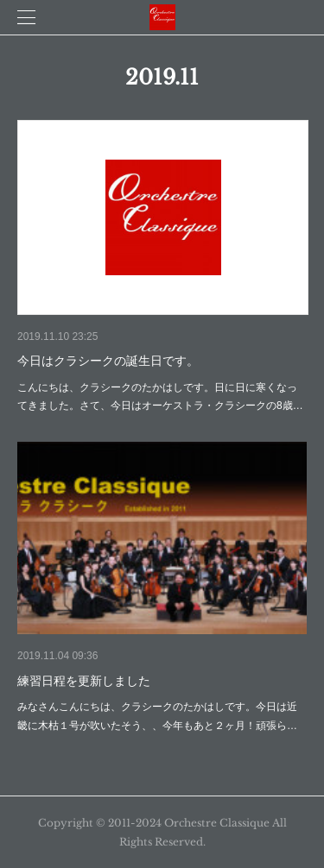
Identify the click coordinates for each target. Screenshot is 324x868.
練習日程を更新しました (84, 681)
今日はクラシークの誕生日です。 (108, 361)
